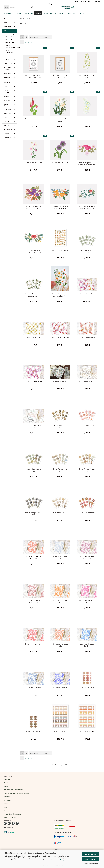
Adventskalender (9, 129)
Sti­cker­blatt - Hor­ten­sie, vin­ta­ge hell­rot (34, 601)
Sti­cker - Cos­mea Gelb (34, 338)
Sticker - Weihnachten (9, 51)
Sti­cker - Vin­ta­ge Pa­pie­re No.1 (87, 470)
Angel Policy (7, 797)
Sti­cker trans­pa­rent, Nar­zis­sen (60, 120)
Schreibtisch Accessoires (7, 82)
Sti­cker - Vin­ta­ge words (34, 732)
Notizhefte (7, 100)
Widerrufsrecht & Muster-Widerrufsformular (16, 793)
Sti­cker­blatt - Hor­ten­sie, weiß (60, 557)
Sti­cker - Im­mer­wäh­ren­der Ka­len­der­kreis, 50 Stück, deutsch (34, 76)
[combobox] (35, 37)
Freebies (6, 133)
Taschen (6, 87)
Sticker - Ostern (10, 43)
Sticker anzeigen (10, 34)
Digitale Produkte (6, 91)
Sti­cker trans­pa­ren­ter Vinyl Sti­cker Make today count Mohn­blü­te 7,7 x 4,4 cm (87, 207)
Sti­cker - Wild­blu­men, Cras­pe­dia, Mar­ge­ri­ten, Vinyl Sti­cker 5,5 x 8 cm (60, 295)
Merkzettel (97, 2)
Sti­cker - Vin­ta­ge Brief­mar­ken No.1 (60, 426)
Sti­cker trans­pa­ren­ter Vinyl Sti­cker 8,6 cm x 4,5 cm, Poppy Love (34, 251)
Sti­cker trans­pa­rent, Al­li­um (60, 163)
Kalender (6, 96)
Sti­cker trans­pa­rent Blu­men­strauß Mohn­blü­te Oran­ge (60, 207)
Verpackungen (8, 125)
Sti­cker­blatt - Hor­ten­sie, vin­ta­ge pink (87, 557)
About (5, 807)
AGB (5, 811)
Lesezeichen (7, 77)
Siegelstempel (9, 13)
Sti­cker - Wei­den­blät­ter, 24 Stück (87, 251)
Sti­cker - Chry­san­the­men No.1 (87, 514)
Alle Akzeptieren (91, 854)
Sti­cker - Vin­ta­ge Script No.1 (60, 470)
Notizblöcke (59, 13)
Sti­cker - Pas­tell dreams (87, 732)
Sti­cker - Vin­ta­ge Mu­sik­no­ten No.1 (34, 514)
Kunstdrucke (7, 122)
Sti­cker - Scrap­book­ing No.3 (34, 470)
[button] (76, 2)
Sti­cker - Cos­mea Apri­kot (87, 338)
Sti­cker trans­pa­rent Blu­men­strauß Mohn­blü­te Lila (34, 207)
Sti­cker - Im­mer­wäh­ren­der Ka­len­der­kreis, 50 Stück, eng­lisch (60, 76)
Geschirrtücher (71, 13)
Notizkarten (48, 13)
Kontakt (6, 786)
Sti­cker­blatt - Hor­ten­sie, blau (60, 689)
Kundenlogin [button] (85, 2)
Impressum (7, 779)
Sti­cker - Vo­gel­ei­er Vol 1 (60, 381)
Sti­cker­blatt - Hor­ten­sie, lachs (60, 645)
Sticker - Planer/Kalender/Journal (12, 47)
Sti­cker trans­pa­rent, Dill (87, 119)
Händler (6, 804)
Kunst (6, 118)
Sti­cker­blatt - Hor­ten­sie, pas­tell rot (34, 557)
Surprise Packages (7, 105)
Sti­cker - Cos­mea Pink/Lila (34, 381)
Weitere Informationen (91, 864)
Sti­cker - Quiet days (60, 732)
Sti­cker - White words (87, 425)
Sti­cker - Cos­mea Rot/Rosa (60, 338)
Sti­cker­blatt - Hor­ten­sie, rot (34, 644)
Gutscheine (7, 783)
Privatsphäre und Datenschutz (13, 814)
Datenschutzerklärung (58, 860)
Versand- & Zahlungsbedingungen (14, 790)
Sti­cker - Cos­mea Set (87, 294)
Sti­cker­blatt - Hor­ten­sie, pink (87, 601)
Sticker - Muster (10, 40)
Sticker (38, 13)
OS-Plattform (8, 800)
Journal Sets (7, 114)
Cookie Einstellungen (10, 817)
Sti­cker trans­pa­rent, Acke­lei (34, 163)
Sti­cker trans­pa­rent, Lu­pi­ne (34, 119)
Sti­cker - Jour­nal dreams (87, 688)
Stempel (19, 13)
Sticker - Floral (10, 37)
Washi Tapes (29, 13)
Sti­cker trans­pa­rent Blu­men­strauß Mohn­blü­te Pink (87, 164)
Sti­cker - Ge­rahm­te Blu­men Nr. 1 (34, 426)
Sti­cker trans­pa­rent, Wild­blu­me (87, 76)
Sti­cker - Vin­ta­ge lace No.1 (60, 513)
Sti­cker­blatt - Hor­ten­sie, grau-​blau (34, 689)
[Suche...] (6, 7)
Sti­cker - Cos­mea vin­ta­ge (60, 250)
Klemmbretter (8, 73)
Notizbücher (7, 110)
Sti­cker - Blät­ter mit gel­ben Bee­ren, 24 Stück (34, 295)
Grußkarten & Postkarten (7, 68)
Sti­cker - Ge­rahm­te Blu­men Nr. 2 (87, 382)
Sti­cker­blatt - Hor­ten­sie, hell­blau (87, 645)
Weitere (82, 13)
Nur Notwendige (91, 859)
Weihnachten (8, 137)
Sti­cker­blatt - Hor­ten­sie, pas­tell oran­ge (60, 601)
